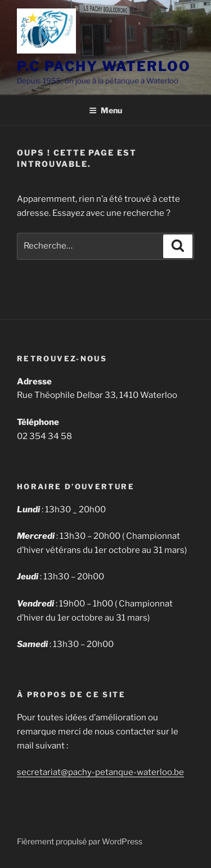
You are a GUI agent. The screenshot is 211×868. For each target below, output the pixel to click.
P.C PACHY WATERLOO (104, 66)
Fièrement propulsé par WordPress (80, 841)
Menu (105, 110)
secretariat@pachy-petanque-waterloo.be (100, 772)
